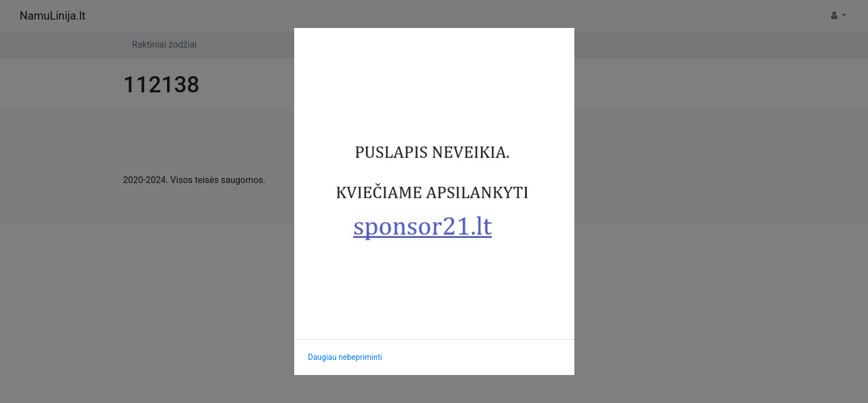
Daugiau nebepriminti (345, 357)
